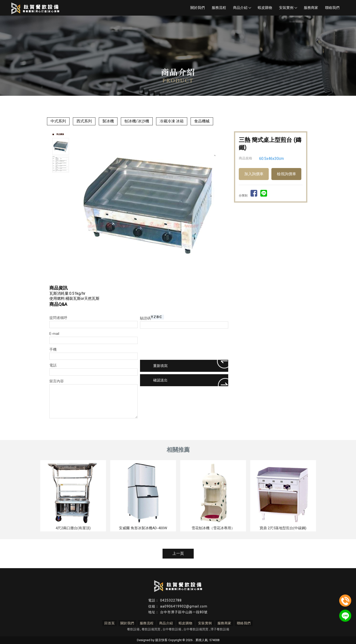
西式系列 (84, 121)
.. (194, 640)
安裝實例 (288, 8)
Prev (80, 203)
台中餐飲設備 (172, 629)
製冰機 (108, 121)
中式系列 (58, 121)
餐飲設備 (133, 629)
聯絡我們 (332, 8)
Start (152, 279)
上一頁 (178, 553)
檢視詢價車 (286, 174)
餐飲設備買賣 (151, 629)
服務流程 (219, 8)
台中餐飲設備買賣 (196, 629)
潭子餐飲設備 (220, 629)
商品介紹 (242, 8)
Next (224, 203)
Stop (156, 279)
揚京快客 (161, 640)
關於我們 (198, 8)
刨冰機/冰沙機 (137, 121)
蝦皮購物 (265, 8)
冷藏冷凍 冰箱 (172, 121)
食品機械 (202, 121)
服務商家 (311, 8)
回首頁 (111, 623)
